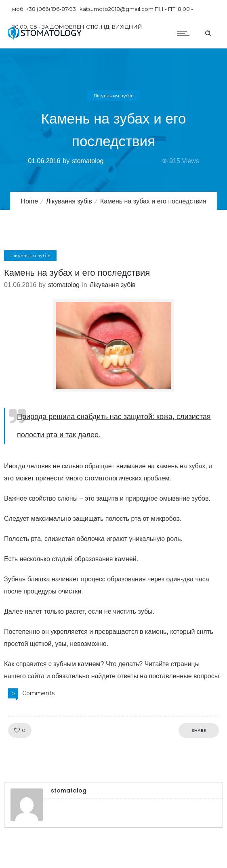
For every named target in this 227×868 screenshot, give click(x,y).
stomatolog (88, 161)
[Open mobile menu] (185, 33)
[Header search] (208, 32)
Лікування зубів (69, 201)
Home (29, 201)
